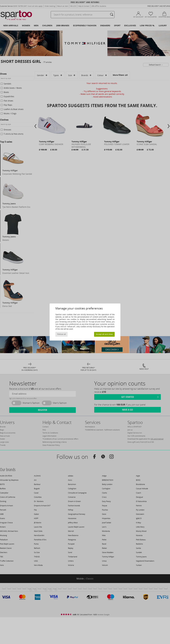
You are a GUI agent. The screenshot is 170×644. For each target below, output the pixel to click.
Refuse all (62, 334)
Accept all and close (104, 334)
